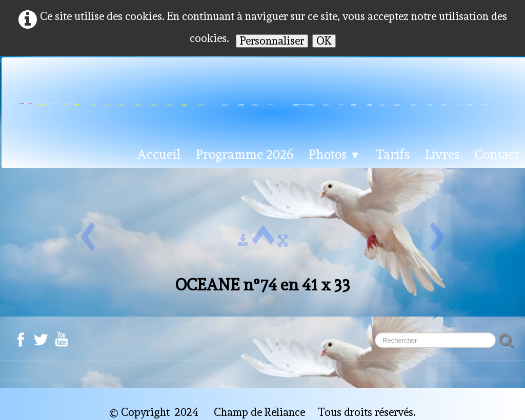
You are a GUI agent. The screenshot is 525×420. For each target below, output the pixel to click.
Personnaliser (272, 41)
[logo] (262, 100)
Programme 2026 (245, 154)
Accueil (159, 154)
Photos (335, 154)
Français (49, 119)
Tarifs (393, 154)
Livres (442, 154)
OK (324, 41)
